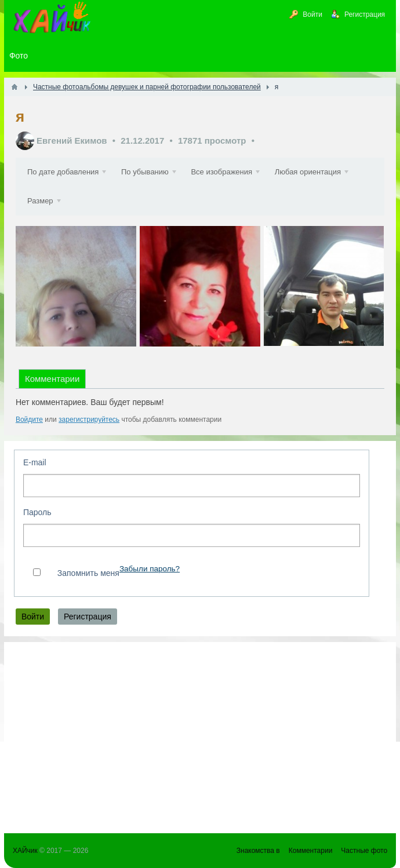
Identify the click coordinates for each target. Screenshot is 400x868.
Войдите (29, 420)
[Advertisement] (200, 732)
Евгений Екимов (72, 141)
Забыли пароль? (150, 569)
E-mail (35, 462)
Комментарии (52, 379)
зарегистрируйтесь (89, 420)
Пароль (37, 512)
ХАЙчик (25, 851)
